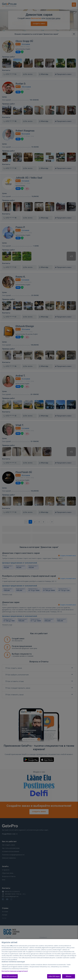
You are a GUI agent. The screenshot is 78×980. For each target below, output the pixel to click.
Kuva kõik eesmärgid (10, 976)
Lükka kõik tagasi (54, 976)
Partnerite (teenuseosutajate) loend (15, 971)
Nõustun (69, 976)
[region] (39, 960)
